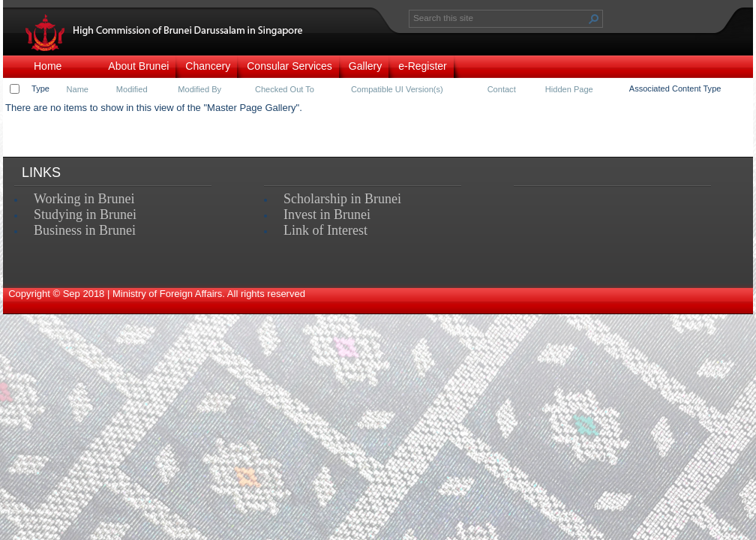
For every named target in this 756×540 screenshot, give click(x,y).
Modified (132, 89)
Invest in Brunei (327, 214)
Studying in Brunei (85, 214)
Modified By (199, 89)
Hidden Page (569, 89)
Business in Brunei (85, 230)
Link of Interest (325, 230)
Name (78, 89)
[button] (594, 19)
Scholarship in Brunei (342, 199)
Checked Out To (285, 89)
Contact (502, 89)
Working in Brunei (84, 199)
